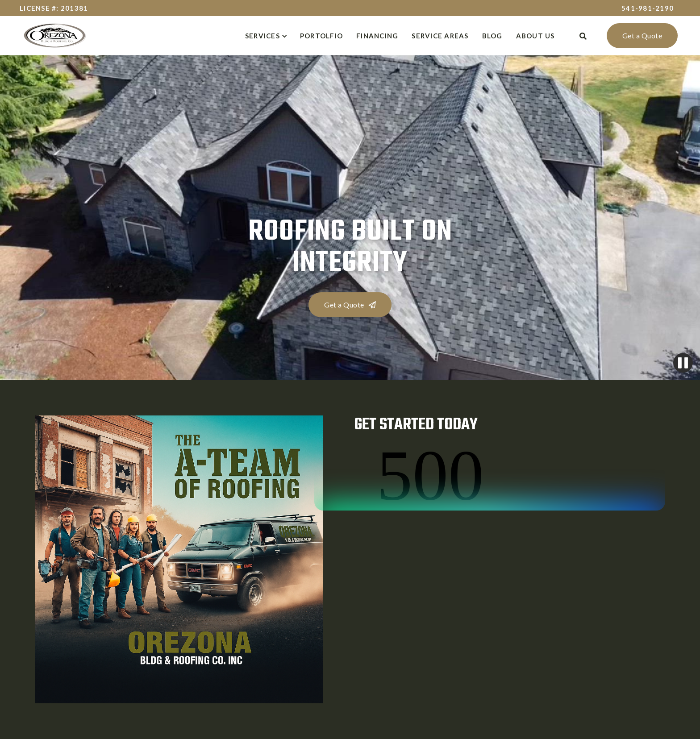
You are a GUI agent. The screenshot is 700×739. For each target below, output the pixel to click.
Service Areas (440, 36)
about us (535, 36)
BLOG (492, 36)
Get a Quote (642, 35)
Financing (377, 36)
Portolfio (321, 36)
